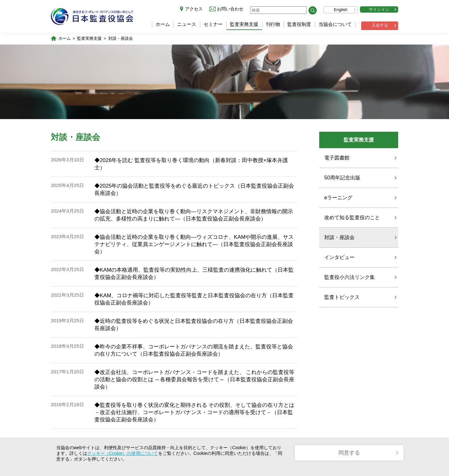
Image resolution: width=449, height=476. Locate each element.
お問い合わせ (230, 9)
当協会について (335, 24)
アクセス (194, 9)
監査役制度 (299, 24)
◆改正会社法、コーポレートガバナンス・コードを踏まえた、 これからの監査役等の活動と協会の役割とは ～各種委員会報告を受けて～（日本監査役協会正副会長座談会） (195, 380)
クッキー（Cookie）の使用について (123, 453)
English (341, 10)
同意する (349, 453)
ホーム (163, 24)
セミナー (213, 24)
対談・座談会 (121, 39)
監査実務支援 (244, 24)
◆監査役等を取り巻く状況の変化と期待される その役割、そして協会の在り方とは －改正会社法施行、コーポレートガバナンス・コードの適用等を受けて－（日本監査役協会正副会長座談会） (195, 413)
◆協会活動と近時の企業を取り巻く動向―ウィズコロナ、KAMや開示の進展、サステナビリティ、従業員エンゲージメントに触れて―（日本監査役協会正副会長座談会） (194, 245)
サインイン (379, 9)
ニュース (187, 24)
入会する (380, 25)
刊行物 (273, 24)
